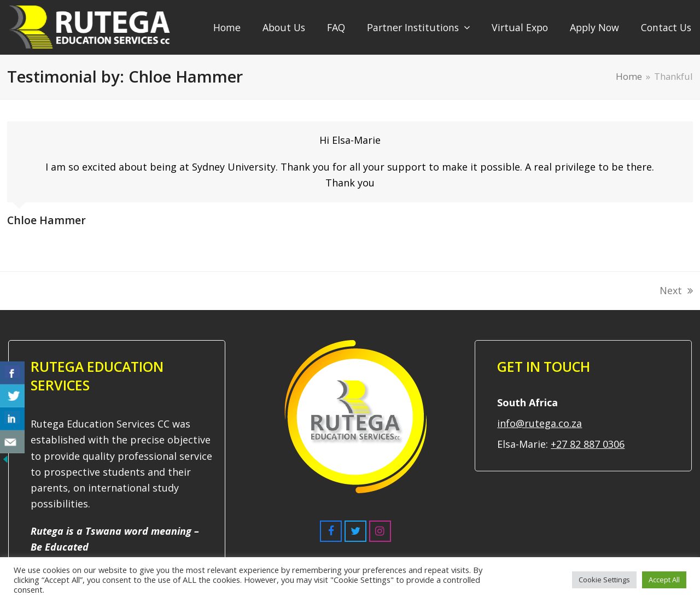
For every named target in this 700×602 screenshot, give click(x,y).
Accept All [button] (664, 580)
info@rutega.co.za (539, 423)
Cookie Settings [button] (604, 580)
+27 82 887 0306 (588, 444)
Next (676, 291)
